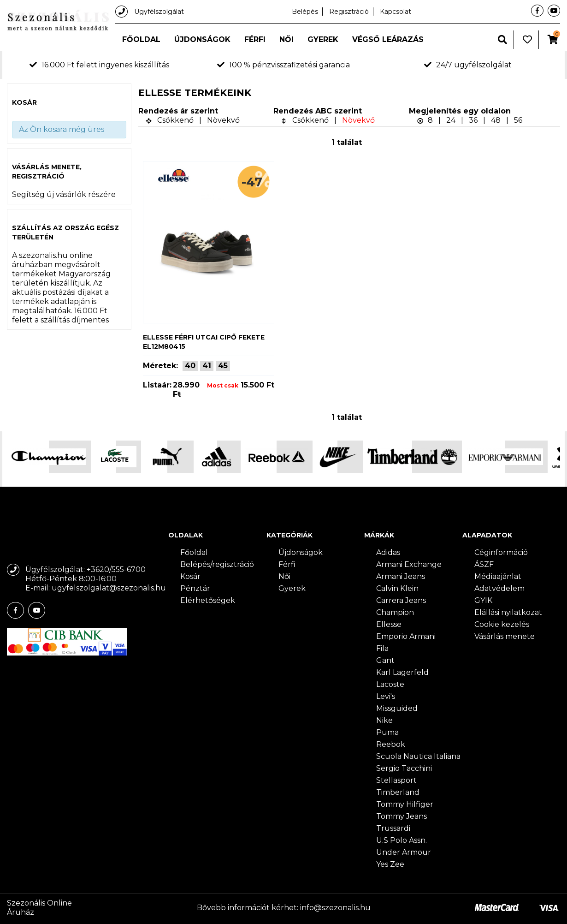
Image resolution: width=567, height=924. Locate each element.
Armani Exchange (409, 564)
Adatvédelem (499, 588)
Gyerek (323, 39)
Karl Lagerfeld (402, 672)
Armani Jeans (401, 576)
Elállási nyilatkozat (508, 612)
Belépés (305, 12)
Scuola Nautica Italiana (418, 756)
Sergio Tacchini (404, 768)
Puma (387, 732)
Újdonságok (202, 39)
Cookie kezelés (502, 624)
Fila (382, 648)
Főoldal (141, 39)
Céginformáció (501, 552)
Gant (385, 660)
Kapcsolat (396, 12)
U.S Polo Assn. (402, 840)
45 (223, 366)
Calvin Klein (397, 588)
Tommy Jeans (402, 816)
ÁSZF (484, 564)
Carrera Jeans (401, 600)
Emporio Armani (406, 636)
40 (190, 366)
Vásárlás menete (505, 636)
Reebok (391, 744)
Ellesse (389, 624)
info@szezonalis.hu (335, 908)
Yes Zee (390, 864)
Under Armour (404, 852)
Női (286, 39)
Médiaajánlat (498, 576)
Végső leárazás (388, 39)
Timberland (398, 792)
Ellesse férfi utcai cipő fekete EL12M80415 (204, 342)
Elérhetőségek (208, 600)
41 (207, 366)
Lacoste (390, 684)
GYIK (483, 600)
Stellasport (396, 780)
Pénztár (195, 588)
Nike (384, 720)
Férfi (255, 39)
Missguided (397, 708)
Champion (395, 612)
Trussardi (393, 828)
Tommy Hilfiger (405, 804)
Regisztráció (349, 12)
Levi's (386, 696)
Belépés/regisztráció (217, 564)
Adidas (388, 552)
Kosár (190, 576)
